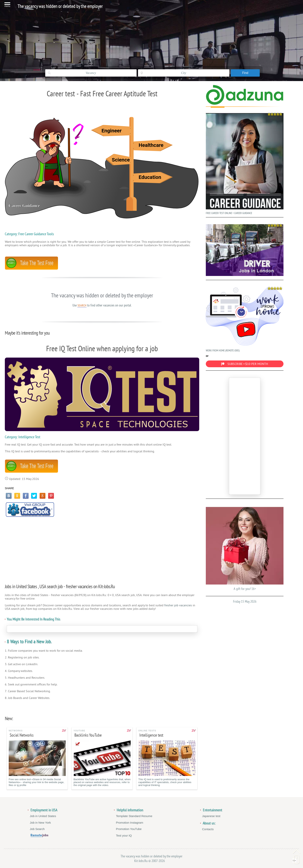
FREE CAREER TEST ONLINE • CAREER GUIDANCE (245, 163)
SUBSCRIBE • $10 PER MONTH (245, 364)
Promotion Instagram (130, 823)
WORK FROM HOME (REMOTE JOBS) (245, 319)
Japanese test (211, 816)
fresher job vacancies (178, 605)
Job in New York (40, 823)
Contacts (208, 829)
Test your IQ (124, 835)
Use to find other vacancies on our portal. (102, 305)
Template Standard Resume (134, 816)
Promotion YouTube (129, 829)
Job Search (37, 829)
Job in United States (43, 816)
